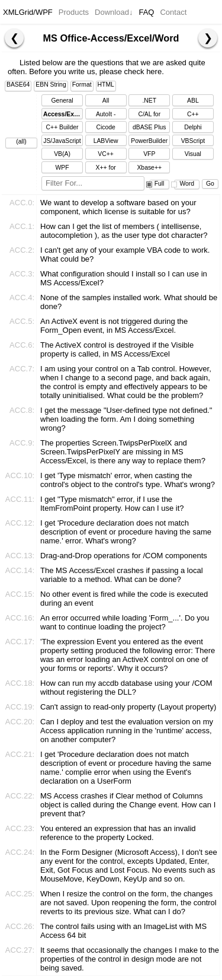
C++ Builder (62, 127)
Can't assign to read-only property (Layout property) (128, 707)
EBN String (51, 85)
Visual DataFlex (193, 155)
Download (114, 12)
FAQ (146, 12)
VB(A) (62, 154)
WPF (62, 168)
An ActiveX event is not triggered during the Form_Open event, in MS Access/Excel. (114, 326)
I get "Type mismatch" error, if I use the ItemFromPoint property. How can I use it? (112, 504)
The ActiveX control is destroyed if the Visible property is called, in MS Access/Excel (117, 349)
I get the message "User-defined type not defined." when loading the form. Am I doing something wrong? (126, 419)
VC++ (106, 154)
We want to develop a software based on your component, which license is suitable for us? (118, 207)
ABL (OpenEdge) (193, 102)
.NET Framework (149, 102)
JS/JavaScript (62, 141)
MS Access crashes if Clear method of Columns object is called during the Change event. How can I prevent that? (128, 805)
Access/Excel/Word (63, 114)
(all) (21, 141)
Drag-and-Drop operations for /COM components (124, 556)
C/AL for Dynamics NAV (149, 115)
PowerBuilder (149, 141)
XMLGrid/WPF (28, 12)
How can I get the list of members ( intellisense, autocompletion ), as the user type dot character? (124, 231)
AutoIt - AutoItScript (106, 115)
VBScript (193, 141)
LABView (106, 141)
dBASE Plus (149, 127)
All (106, 101)
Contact (173, 12)
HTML (106, 85)
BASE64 (18, 85)
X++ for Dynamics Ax (106, 169)
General (62, 101)
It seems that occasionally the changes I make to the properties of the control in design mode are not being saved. (130, 959)
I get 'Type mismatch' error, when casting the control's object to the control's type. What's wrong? (128, 480)
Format (82, 85)
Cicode (105, 127)
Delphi (193, 127)
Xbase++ (149, 168)
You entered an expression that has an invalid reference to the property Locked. (118, 833)
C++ (193, 114)
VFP (149, 154)
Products (74, 12)
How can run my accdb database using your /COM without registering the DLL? (126, 688)
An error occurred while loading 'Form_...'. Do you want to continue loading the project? (125, 622)
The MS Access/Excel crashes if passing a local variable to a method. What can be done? (122, 575)
